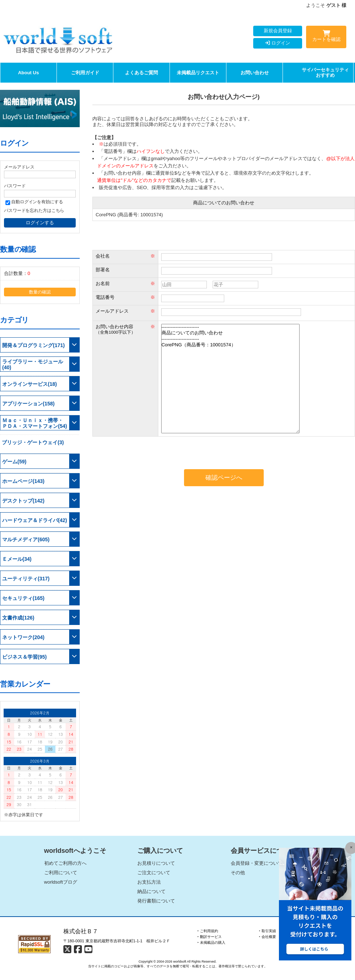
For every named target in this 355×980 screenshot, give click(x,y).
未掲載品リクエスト (198, 73)
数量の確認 (40, 292)
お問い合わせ (255, 73)
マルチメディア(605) (26, 539)
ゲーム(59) (14, 462)
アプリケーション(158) (28, 404)
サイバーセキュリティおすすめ (325, 73)
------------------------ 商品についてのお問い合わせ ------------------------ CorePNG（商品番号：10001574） (230, 379)
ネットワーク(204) (23, 637)
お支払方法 (149, 882)
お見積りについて (156, 863)
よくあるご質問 (141, 73)
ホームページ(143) (23, 481)
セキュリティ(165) (23, 598)
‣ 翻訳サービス (210, 937)
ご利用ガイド (85, 73)
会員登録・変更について (257, 863)
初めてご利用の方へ (65, 863)
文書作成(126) (18, 618)
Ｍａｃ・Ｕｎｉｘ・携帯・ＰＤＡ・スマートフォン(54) (35, 423)
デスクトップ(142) (23, 501)
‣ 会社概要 (268, 937)
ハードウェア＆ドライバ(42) (35, 520)
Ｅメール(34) (17, 559)
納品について (151, 891)
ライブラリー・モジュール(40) (33, 364)
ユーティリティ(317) (26, 579)
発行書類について (156, 901)
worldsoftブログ (61, 882)
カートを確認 (326, 37)
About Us (29, 73)
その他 (238, 873)
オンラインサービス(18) (30, 384)
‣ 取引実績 (268, 931)
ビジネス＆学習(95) (24, 657)
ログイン (278, 43)
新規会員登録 (278, 31)
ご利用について (61, 873)
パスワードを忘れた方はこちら (34, 210)
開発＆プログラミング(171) (34, 345)
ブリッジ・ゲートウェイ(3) (33, 442)
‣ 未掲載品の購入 (211, 943)
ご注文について (154, 873)
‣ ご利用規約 (208, 931)
